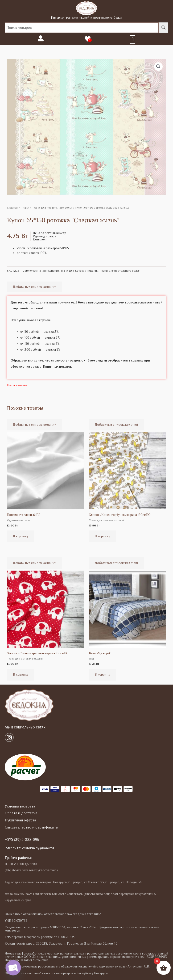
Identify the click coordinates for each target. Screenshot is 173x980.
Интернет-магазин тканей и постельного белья (86, 17)
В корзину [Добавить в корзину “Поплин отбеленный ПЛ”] (21, 536)
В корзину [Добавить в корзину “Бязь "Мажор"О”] (102, 675)
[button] (133, 40)
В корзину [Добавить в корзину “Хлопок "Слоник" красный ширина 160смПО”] (21, 675)
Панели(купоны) (48, 271)
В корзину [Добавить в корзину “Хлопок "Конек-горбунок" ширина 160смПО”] (102, 536)
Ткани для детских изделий (79, 271)
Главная (13, 208)
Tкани (25, 208)
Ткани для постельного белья (52, 208)
